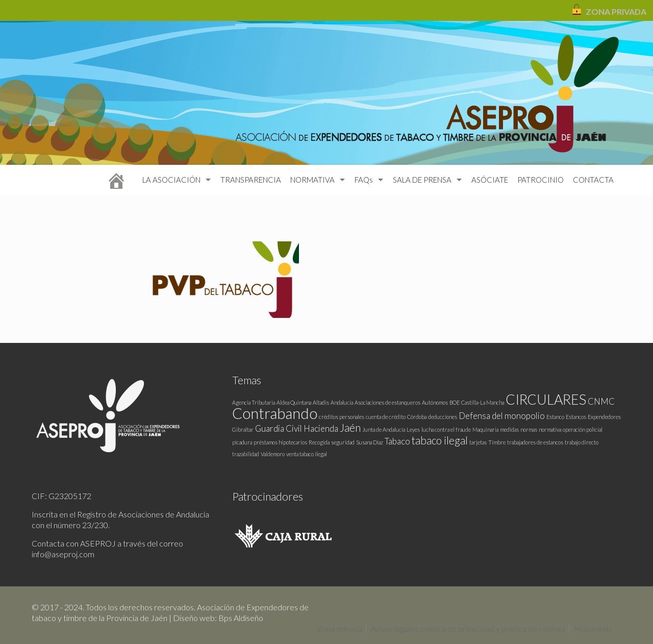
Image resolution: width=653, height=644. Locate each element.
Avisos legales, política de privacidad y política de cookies (468, 628)
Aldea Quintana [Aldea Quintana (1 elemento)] (294, 402)
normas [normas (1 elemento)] (529, 429)
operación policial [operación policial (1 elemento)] (583, 429)
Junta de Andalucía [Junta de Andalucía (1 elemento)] (384, 429)
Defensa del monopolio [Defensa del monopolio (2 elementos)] (502, 416)
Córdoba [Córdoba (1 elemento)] (417, 417)
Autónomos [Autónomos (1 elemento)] (435, 402)
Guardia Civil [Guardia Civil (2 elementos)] (279, 428)
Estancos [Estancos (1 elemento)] (576, 417)
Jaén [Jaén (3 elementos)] (350, 427)
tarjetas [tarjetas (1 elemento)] (478, 442)
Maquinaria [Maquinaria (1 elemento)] (485, 429)
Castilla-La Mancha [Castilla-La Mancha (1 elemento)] (483, 402)
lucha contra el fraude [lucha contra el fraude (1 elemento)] (446, 429)
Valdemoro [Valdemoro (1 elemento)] (273, 454)
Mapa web (593, 628)
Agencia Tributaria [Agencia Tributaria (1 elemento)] (254, 402)
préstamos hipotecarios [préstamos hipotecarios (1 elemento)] (280, 442)
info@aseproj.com (63, 554)
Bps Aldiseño (241, 618)
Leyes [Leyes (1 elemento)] (413, 429)
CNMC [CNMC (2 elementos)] (601, 401)
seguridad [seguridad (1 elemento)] (343, 442)
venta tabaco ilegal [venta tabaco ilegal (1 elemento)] (307, 454)
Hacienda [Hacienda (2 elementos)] (321, 428)
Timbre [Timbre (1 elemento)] (497, 442)
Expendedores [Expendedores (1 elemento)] (604, 417)
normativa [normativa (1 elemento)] (550, 429)
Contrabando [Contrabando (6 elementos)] (275, 413)
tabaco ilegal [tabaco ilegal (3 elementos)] (440, 440)
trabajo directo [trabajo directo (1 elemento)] (582, 442)
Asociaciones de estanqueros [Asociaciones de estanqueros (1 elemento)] (387, 402)
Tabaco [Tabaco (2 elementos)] (397, 441)
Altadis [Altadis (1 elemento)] (321, 402)
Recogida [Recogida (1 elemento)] (319, 442)
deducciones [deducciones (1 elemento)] (443, 417)
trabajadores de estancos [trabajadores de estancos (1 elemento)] (535, 442)
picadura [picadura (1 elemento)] (242, 442)
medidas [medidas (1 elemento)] (509, 429)
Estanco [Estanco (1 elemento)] (555, 417)
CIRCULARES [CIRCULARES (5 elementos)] (546, 399)
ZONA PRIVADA (616, 11)
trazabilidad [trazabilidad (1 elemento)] (246, 454)
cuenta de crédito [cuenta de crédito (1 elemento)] (386, 417)
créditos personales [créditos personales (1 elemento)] (342, 417)
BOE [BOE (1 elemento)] (455, 402)
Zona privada (340, 628)
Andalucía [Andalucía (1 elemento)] (342, 402)
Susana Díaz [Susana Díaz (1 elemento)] (370, 442)
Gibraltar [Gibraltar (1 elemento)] (243, 429)
